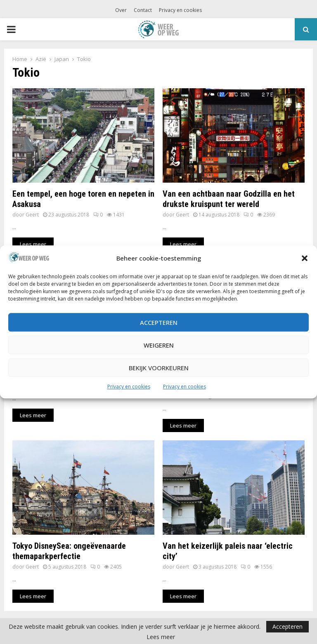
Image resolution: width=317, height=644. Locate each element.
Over (121, 10)
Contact (143, 10)
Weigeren (159, 345)
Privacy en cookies (129, 387)
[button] (305, 259)
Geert (32, 215)
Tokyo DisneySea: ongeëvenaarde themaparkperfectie (69, 551)
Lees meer (161, 637)
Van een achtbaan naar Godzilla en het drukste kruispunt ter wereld (229, 199)
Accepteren (159, 322)
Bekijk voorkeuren (159, 368)
